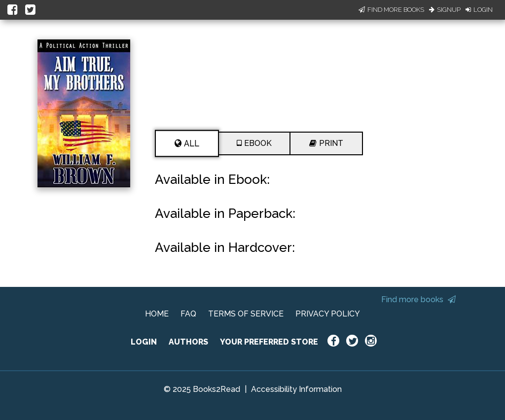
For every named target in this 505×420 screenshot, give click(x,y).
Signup (445, 10)
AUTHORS (188, 342)
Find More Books (391, 10)
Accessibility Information (296, 389)
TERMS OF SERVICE (246, 314)
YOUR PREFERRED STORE (269, 342)
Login (479, 10)
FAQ (188, 314)
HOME (157, 314)
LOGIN (144, 342)
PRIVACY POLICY (328, 314)
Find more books (418, 299)
